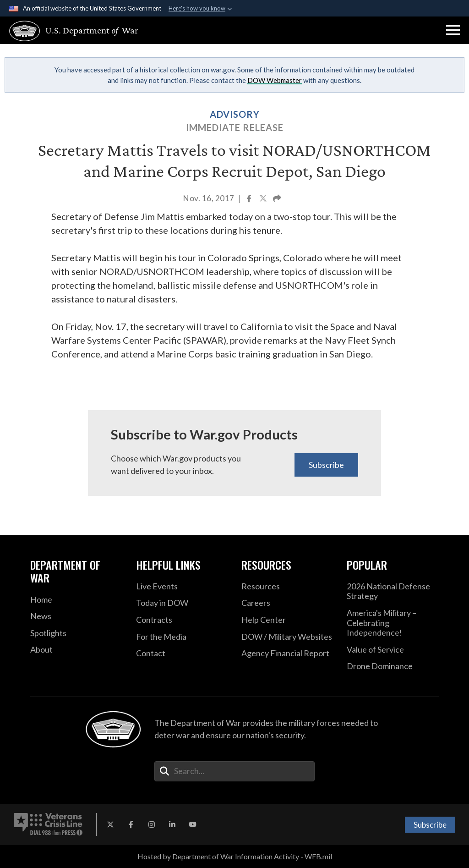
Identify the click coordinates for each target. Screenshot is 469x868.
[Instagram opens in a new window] (152, 824)
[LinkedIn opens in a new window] (172, 824)
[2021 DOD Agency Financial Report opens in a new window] (287, 654)
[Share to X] (264, 199)
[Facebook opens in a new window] (131, 824)
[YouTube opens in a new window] (193, 824)
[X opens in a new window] (110, 824)
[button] (453, 30)
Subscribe (326, 465)
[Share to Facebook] (250, 199)
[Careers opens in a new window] (287, 603)
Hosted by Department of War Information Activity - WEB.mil (235, 856)
